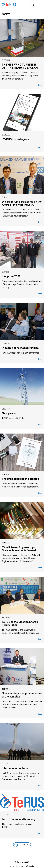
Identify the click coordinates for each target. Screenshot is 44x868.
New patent (9, 413)
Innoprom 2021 (11, 276)
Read (40, 85)
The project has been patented (20, 479)
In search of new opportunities (20, 348)
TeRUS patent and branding (18, 819)
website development (22, 866)
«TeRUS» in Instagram (15, 139)
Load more (24, 845)
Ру (32, 5)
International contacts (15, 768)
